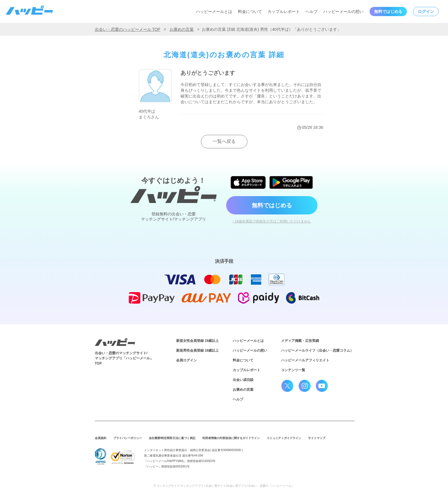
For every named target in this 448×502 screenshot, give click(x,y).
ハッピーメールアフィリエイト (305, 360)
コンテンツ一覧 (293, 370)
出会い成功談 (243, 380)
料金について (250, 12)
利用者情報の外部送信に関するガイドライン (231, 438)
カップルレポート (284, 12)
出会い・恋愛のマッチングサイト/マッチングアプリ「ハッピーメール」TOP (124, 358)
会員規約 (101, 438)
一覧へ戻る (224, 141)
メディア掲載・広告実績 (300, 341)
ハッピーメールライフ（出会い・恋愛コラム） (317, 350)
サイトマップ (317, 438)
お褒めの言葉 (182, 29)
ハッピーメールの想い (343, 12)
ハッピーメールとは (214, 12)
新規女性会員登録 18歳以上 (198, 341)
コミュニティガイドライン (284, 438)
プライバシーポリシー (128, 438)
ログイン (426, 12)
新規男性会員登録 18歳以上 (198, 350)
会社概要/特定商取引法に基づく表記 (172, 438)
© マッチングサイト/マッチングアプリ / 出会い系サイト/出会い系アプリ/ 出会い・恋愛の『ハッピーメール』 (224, 486)
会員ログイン (186, 360)
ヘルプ (312, 12)
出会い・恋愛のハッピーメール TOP (128, 29)
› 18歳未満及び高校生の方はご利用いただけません (272, 221)
